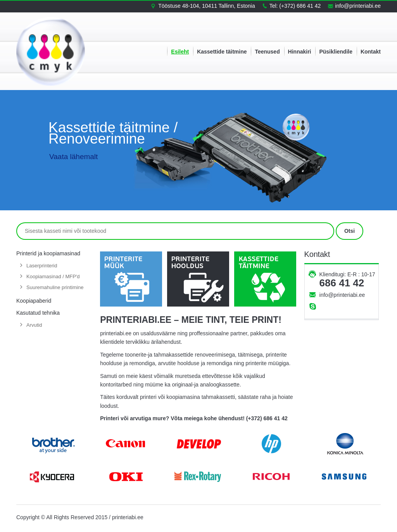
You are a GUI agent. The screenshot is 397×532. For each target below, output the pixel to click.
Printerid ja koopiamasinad (48, 253)
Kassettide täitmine (222, 52)
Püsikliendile (336, 52)
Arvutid (34, 325)
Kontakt (371, 52)
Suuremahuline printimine (55, 287)
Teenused (267, 52)
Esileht (180, 52)
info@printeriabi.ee (342, 295)
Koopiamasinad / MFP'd (53, 276)
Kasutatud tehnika (38, 313)
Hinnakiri (300, 52)
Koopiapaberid (34, 301)
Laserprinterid (42, 266)
